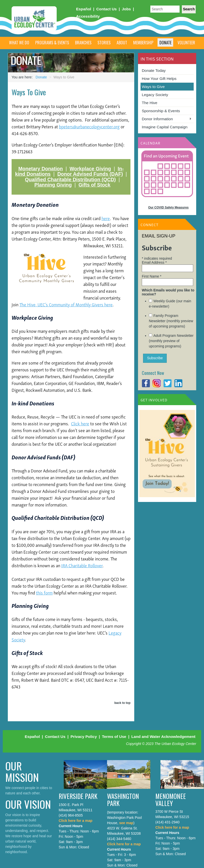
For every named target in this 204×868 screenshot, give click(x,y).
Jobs (126, 9)
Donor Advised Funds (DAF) (90, 174)
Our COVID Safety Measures (168, 207)
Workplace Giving (90, 169)
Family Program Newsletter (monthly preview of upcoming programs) (171, 321)
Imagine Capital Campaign (165, 127)
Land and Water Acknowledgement (163, 737)
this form (44, 592)
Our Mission (22, 771)
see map (126, 823)
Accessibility (88, 16)
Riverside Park (78, 796)
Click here (80, 423)
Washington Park (123, 800)
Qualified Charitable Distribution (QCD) (70, 179)
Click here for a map (76, 821)
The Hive (150, 103)
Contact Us (106, 9)
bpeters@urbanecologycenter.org (89, 126)
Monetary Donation (41, 169)
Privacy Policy (84, 737)
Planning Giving (53, 185)
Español (84, 9)
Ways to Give (153, 87)
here (106, 218)
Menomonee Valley (171, 800)
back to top (122, 703)
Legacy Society (155, 95)
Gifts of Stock (95, 185)
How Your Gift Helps (159, 79)
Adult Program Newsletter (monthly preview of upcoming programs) (171, 341)
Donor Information (157, 119)
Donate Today (154, 70)
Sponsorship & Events (161, 111)
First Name (152, 276)
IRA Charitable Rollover (82, 565)
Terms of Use (114, 737)
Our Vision (28, 804)
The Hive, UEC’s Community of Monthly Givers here (66, 304)
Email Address (154, 262)
